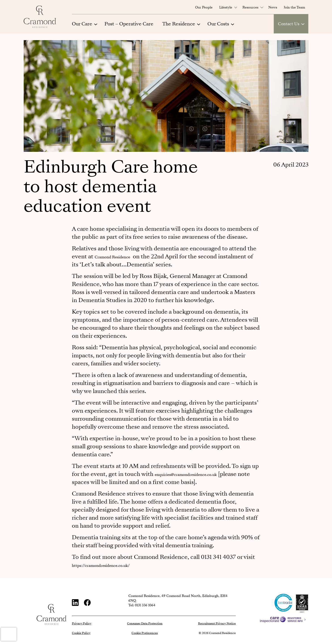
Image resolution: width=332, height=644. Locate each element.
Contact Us (289, 24)
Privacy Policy (82, 623)
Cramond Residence (121, 256)
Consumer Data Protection (145, 623)
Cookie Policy (81, 633)
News (273, 7)
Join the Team (294, 7)
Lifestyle (226, 7)
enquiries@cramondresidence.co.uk (202, 474)
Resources (250, 7)
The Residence (179, 24)
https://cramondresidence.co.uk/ (115, 565)
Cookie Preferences (145, 633)
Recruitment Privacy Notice (217, 623)
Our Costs (218, 24)
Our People (204, 7)
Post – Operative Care (129, 24)
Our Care (82, 24)
